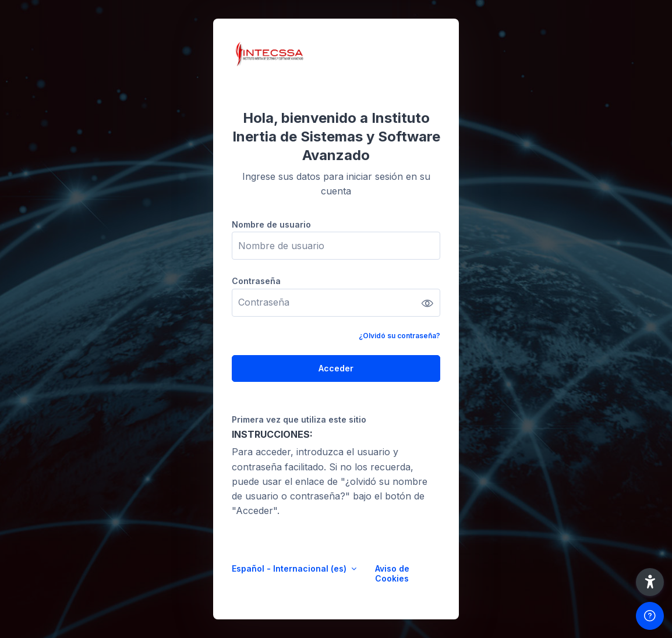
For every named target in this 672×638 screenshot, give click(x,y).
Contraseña (256, 281)
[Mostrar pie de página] (650, 616)
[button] (650, 582)
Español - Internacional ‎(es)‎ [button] (290, 568)
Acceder (336, 368)
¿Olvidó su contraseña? (399, 336)
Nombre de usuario (271, 224)
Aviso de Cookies (392, 573)
